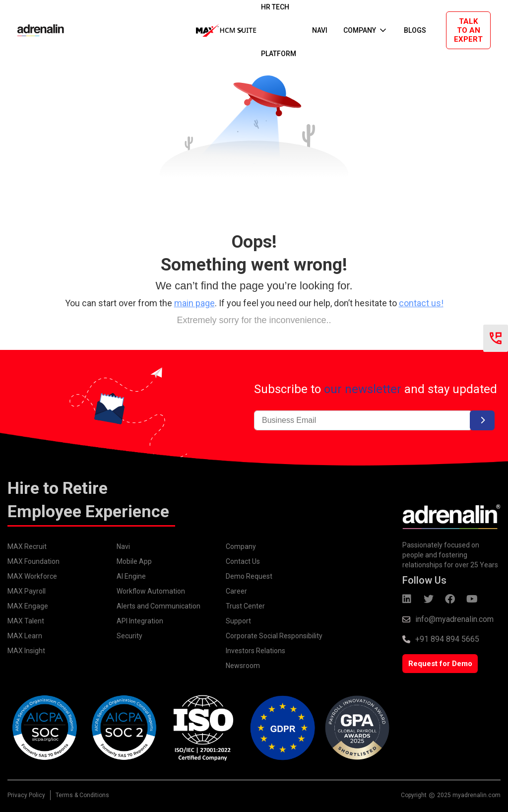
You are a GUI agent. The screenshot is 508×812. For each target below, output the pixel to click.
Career (236, 591)
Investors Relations (255, 651)
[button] (221, 30)
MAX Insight (26, 651)
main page (194, 303)
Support (238, 621)
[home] (31, 30)
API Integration (140, 621)
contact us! (421, 303)
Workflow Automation (151, 591)
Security (129, 636)
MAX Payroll (27, 591)
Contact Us (243, 561)
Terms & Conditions (82, 795)
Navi (123, 546)
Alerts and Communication (159, 606)
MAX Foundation (33, 561)
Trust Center (245, 606)
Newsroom (243, 666)
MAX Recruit (27, 546)
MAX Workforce (32, 576)
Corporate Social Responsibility (274, 636)
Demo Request (249, 576)
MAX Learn (25, 636)
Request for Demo (440, 664)
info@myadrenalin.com (454, 619)
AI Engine (131, 576)
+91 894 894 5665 (447, 639)
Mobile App (134, 561)
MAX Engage (28, 606)
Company (241, 546)
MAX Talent (26, 621)
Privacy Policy (26, 795)
